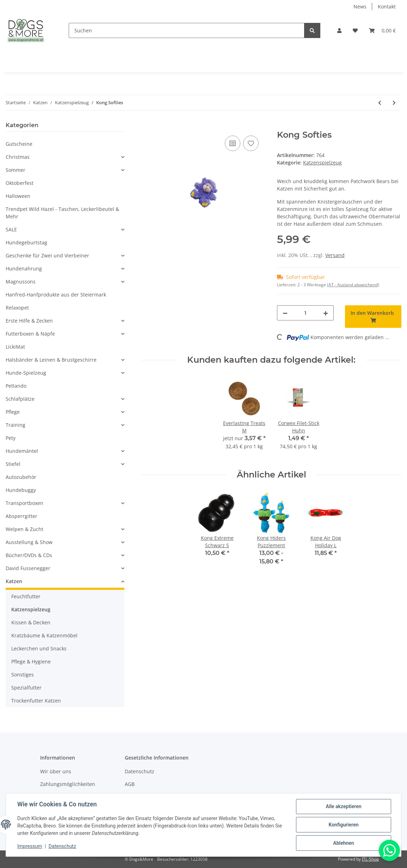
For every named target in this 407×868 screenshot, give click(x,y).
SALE (11, 229)
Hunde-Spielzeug (26, 373)
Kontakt (387, 7)
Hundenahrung (24, 268)
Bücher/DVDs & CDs (29, 555)
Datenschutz (140, 771)
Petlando (16, 386)
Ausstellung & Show (29, 542)
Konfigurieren (343, 825)
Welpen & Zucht (24, 529)
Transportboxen (24, 503)
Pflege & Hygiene (31, 661)
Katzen (14, 581)
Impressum (30, 846)
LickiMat (15, 347)
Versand (335, 255)
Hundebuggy (21, 490)
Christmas (18, 157)
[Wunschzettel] (355, 30)
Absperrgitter (21, 516)
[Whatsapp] (389, 850)
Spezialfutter (26, 688)
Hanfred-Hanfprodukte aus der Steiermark (56, 295)
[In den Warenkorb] (147, 126)
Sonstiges (23, 675)
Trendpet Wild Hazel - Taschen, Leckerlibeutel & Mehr (62, 213)
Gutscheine (19, 144)
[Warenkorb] (382, 30)
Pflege (13, 412)
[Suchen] (187, 30)
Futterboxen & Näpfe (30, 334)
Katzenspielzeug (322, 163)
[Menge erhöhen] (326, 313)
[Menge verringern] (285, 313)
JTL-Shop (370, 859)
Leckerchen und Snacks (39, 648)
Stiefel (13, 464)
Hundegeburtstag (26, 242)
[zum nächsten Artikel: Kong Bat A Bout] (394, 103)
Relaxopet (17, 308)
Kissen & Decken (31, 622)
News (360, 7)
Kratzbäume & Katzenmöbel (44, 635)
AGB (130, 784)
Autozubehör (21, 477)
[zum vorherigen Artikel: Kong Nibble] (380, 103)
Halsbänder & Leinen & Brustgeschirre (51, 360)
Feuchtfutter (26, 596)
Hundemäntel (22, 451)
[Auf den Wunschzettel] (251, 143)
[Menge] (305, 313)
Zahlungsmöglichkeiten (68, 784)
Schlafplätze (20, 399)
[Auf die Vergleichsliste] (233, 143)
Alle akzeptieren (343, 806)
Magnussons (21, 282)
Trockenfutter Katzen (36, 701)
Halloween (18, 196)
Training (16, 425)
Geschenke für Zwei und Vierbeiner (47, 255)
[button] (339, 30)
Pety (11, 438)
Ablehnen (343, 843)
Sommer (16, 170)
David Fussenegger (28, 568)
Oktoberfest (20, 183)
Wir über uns (56, 771)
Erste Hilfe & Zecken (29, 321)
